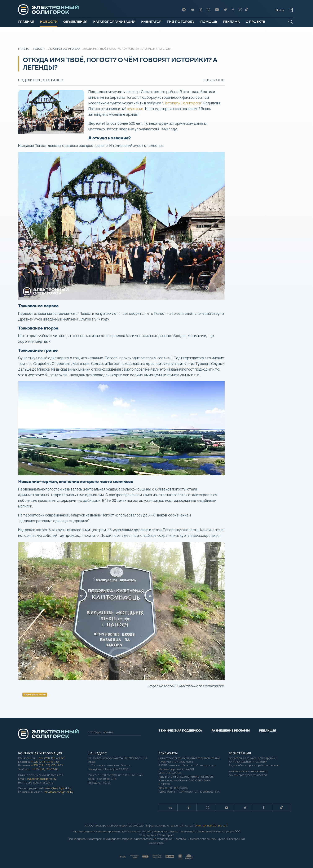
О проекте (255, 22)
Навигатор (151, 22)
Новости (49, 22)
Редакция (268, 730)
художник (135, 109)
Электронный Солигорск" (211, 825)
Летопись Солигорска (182, 103)
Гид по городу (181, 22)
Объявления (75, 22)
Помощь (209, 22)
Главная (26, 22)
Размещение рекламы (231, 730)
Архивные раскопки (35, 694)
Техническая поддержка (180, 730)
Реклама (232, 22)
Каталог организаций (114, 22)
